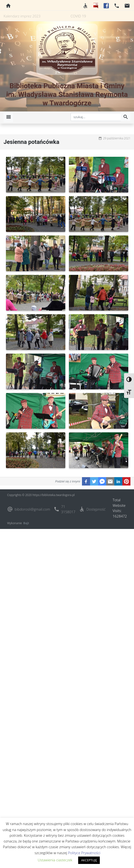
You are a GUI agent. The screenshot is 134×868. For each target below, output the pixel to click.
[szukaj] (96, 117)
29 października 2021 (117, 138)
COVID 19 (78, 16)
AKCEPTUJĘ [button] (89, 860)
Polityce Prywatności (84, 853)
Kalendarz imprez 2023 (22, 16)
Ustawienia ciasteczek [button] (55, 860)
